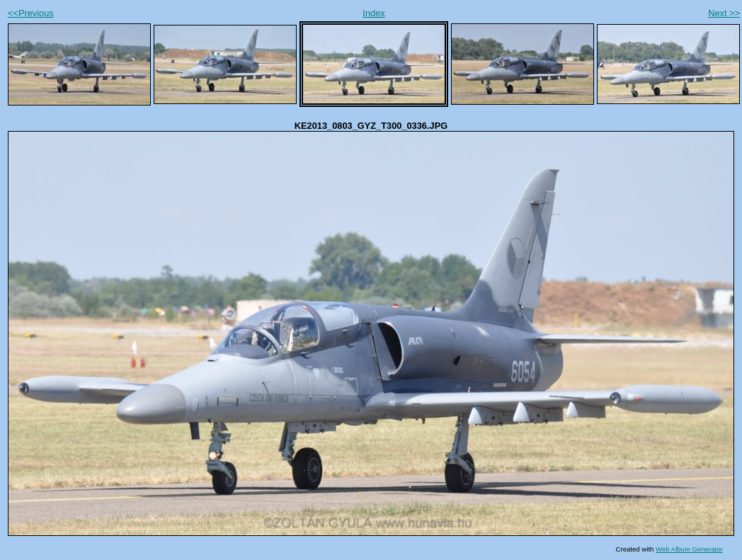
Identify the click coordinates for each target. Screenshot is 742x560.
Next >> (724, 13)
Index (373, 13)
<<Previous (31, 13)
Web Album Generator (689, 549)
